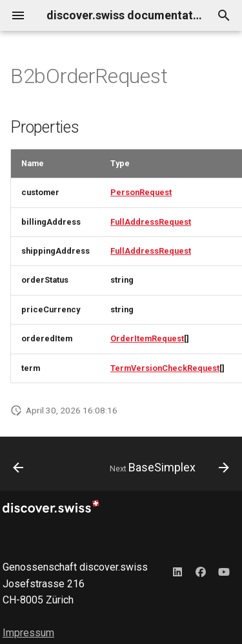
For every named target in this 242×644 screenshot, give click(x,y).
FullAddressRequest (151, 222)
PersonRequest (141, 192)
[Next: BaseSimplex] (168, 468)
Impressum (28, 633)
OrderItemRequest (147, 338)
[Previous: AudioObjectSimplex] (18, 468)
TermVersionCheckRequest (165, 368)
